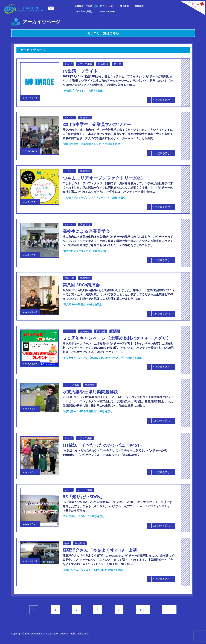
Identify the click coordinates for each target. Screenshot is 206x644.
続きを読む (83, 91)
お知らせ (69, 278)
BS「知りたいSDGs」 (84, 497)
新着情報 (103, 64)
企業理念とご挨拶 (83, 6)
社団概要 (139, 6)
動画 (67, 543)
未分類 (117, 64)
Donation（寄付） (84, 11)
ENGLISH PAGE (108, 11)
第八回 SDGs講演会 (81, 285)
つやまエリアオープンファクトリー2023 (103, 178)
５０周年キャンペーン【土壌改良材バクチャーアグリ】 (117, 338)
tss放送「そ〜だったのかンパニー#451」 (103, 445)
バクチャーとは (106, 6)
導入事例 (124, 6)
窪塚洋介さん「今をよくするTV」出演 (100, 550)
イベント (69, 118)
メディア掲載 (85, 64)
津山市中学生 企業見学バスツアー (97, 124)
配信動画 (80, 543)
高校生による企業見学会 (86, 231)
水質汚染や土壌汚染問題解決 (90, 392)
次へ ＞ (143, 610)
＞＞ (169, 610)
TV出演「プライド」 (83, 71)
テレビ (68, 64)
